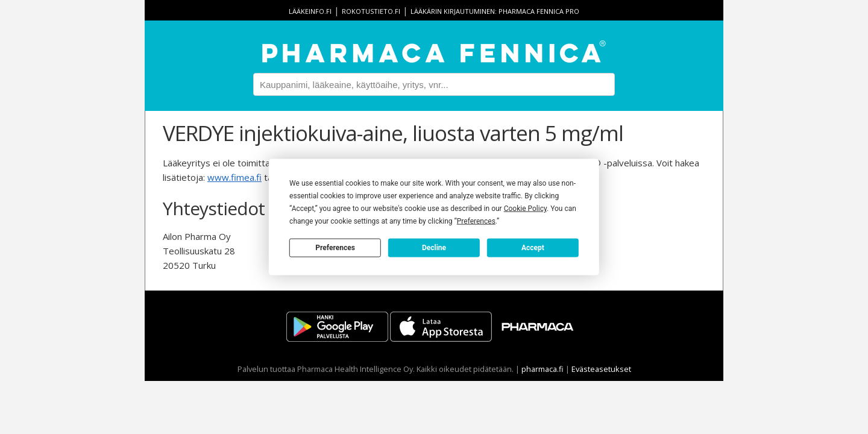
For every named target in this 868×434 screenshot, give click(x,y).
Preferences (335, 247)
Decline (434, 247)
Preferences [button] (476, 221)
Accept (533, 247)
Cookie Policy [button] (525, 209)
